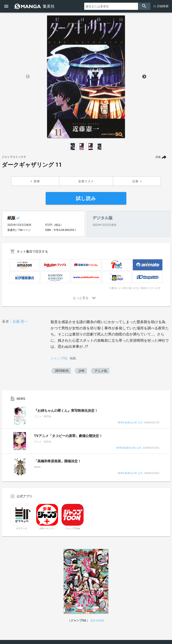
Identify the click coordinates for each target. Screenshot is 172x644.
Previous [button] (28, 77)
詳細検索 (163, 6)
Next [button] (144, 77)
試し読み (86, 198)
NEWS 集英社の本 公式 (130, 423)
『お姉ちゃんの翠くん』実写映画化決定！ (66, 411)
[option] (86, 77)
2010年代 (62, 371)
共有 (158, 157)
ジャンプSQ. (59, 358)
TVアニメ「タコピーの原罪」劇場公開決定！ (68, 436)
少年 (82, 371)
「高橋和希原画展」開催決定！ (58, 461)
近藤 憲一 (20, 321)
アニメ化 (101, 371)
